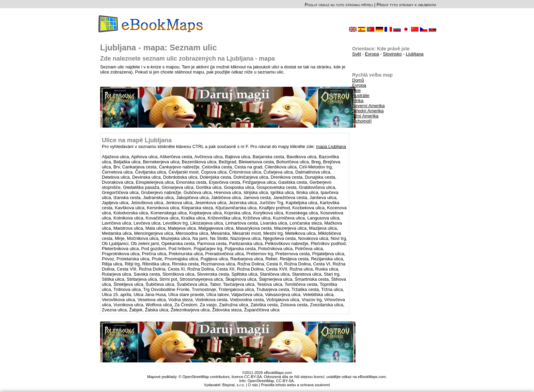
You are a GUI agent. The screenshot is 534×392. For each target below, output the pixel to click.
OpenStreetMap (261, 381)
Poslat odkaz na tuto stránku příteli (339, 5)
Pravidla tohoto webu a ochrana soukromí (295, 385)
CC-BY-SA (285, 381)
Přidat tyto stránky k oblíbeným (406, 5)
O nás (253, 385)
